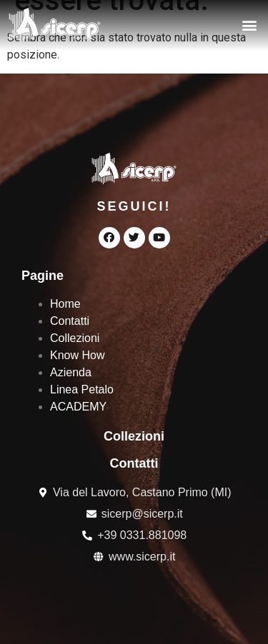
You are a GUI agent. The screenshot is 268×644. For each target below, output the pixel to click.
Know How (77, 355)
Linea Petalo (82, 389)
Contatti (70, 321)
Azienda (71, 372)
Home (65, 304)
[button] (249, 25)
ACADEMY (78, 407)
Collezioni (75, 338)
